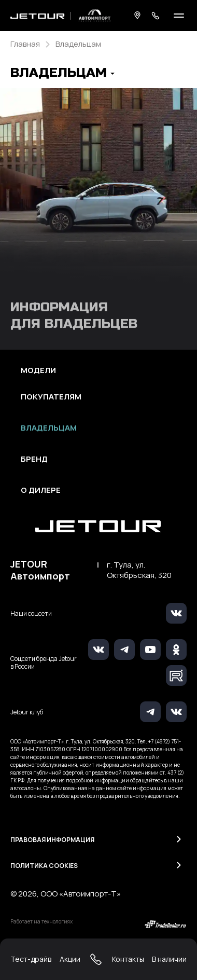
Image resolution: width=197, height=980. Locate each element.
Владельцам (49, 428)
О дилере (41, 490)
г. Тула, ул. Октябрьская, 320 (139, 570)
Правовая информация (52, 840)
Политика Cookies (44, 866)
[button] (62, 74)
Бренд (34, 459)
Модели (38, 370)
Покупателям (51, 397)
